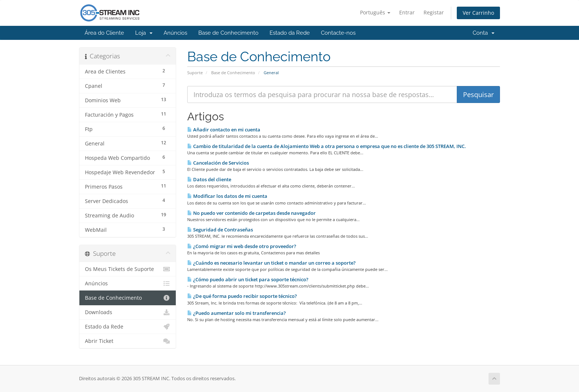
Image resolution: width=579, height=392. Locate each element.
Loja (144, 33)
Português (375, 12)
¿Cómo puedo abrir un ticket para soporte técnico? (248, 279)
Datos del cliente (209, 179)
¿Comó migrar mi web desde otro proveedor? (242, 246)
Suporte (195, 73)
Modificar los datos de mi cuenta (227, 196)
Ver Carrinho (478, 13)
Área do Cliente (104, 33)
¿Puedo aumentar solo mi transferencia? (237, 313)
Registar (434, 12)
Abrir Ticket (128, 341)
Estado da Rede (290, 33)
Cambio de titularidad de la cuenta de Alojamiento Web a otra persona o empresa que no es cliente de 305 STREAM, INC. (327, 146)
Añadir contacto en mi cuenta (224, 130)
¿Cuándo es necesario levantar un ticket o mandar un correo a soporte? (271, 263)
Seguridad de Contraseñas (220, 230)
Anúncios (175, 33)
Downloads (128, 312)
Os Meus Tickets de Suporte (128, 269)
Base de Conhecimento (228, 33)
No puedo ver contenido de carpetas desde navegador (251, 213)
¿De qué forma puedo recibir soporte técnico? (242, 296)
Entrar (407, 12)
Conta (484, 33)
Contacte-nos (338, 33)
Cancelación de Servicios (218, 163)
